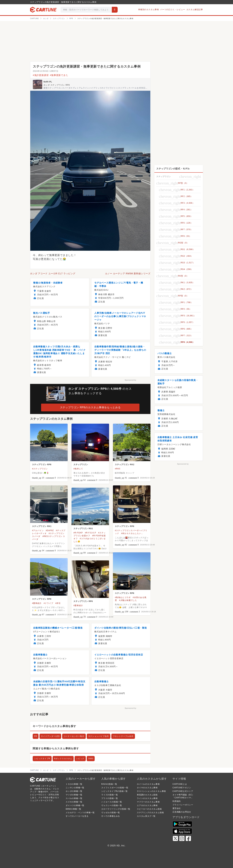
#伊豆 (58, 603)
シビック (80, 759)
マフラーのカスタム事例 (148, 802)
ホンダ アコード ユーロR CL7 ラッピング (53, 273)
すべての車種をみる (111, 816)
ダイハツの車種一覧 (75, 805)
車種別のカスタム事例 (149, 10)
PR (36, 736)
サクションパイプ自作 (99, 736)
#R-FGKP (78, 533)
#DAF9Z (50, 530)
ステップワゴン (81, 465)
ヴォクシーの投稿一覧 (112, 805)
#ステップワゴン (40, 469)
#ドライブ (48, 603)
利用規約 (177, 801)
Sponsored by (130, 380)
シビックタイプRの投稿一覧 (114, 791)
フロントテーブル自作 (123, 736)
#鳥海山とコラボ (123, 597)
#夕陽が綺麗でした (128, 600)
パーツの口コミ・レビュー (173, 10)
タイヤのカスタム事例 (147, 788)
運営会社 (177, 808)
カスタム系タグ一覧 (146, 816)
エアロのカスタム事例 (147, 805)
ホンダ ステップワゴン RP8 (57, 85)
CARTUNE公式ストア (183, 791)
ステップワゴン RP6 (83, 601)
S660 (91, 759)
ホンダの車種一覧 (74, 791)
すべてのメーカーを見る (77, 816)
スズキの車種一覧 (74, 802)
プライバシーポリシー (183, 805)
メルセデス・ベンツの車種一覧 (80, 813)
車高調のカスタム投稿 (147, 795)
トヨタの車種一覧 (74, 784)
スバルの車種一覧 (74, 798)
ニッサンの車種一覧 (75, 788)
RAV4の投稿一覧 (109, 784)
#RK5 (118, 469)
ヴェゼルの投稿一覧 (111, 813)
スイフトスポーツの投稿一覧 (115, 788)
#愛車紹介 (37, 603)
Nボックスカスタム (63, 759)
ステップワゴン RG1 (83, 529)
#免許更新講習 (41, 75)
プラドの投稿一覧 (110, 798)
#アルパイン (38, 530)
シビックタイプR (42, 759)
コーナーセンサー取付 (74, 736)
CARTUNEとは (180, 784)
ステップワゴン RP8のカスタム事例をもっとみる (90, 407)
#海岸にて (78, 469)
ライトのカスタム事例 (147, 798)
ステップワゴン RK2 (125, 465)
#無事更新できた (59, 75)
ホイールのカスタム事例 (148, 784)
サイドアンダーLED (50, 736)
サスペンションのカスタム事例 (151, 791)
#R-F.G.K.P (91, 533)
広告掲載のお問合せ (182, 812)
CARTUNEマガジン (182, 788)
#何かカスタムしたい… (132, 533)
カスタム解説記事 (195, 10)
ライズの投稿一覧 (110, 795)
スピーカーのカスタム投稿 (149, 809)
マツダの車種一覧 (74, 795)
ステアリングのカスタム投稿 (150, 813)
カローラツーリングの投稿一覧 (116, 809)
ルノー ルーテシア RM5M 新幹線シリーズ (128, 273)
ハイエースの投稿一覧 (112, 802)
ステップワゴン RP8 (42, 465)
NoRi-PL (48, 82)
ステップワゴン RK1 (42, 526)
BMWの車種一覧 (73, 809)
